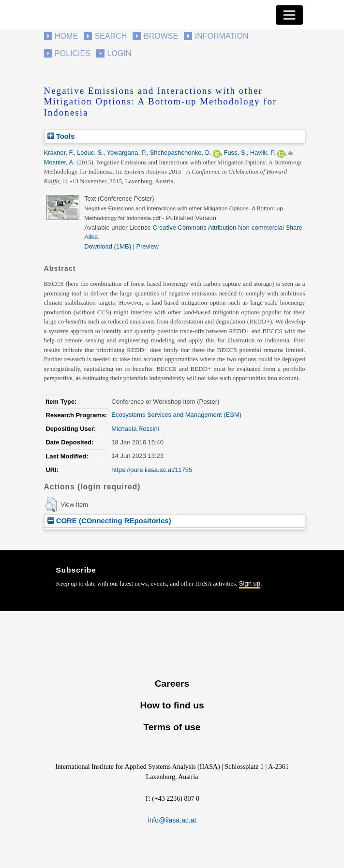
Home (66, 36)
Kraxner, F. (59, 153)
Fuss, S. (235, 153)
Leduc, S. (90, 153)
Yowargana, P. (127, 153)
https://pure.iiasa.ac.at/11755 (152, 470)
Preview (148, 246)
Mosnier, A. (60, 162)
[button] (51, 505)
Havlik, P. (263, 153)
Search (111, 36)
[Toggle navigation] (289, 15)
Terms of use (172, 727)
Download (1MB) (108, 246)
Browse (161, 36)
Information (222, 36)
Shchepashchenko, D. (180, 153)
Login (120, 53)
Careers (172, 684)
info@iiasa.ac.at (172, 820)
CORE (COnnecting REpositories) (109, 521)
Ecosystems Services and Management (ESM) (176, 415)
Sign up (250, 583)
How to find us (172, 705)
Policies (73, 53)
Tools (61, 136)
